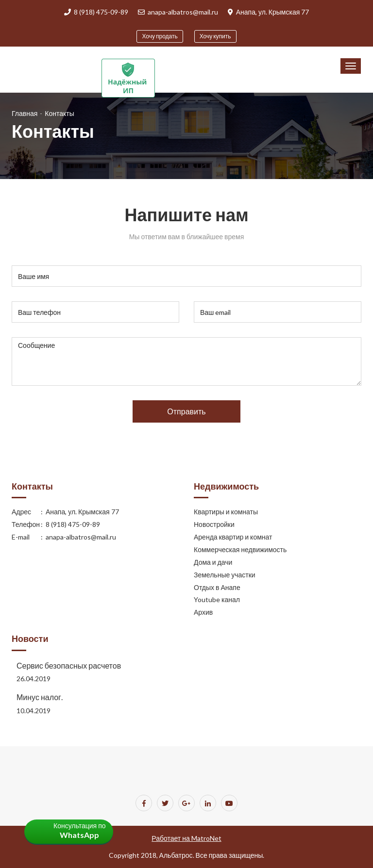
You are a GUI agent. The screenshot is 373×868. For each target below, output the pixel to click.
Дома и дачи (213, 562)
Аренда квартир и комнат (233, 537)
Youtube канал (217, 599)
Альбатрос (176, 855)
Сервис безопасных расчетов (69, 665)
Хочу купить (215, 36)
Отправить (186, 411)
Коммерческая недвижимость (240, 549)
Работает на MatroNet (186, 838)
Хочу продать (160, 36)
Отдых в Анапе (217, 587)
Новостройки (214, 524)
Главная (25, 113)
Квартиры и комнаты (226, 512)
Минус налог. (40, 697)
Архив (203, 612)
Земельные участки (225, 575)
